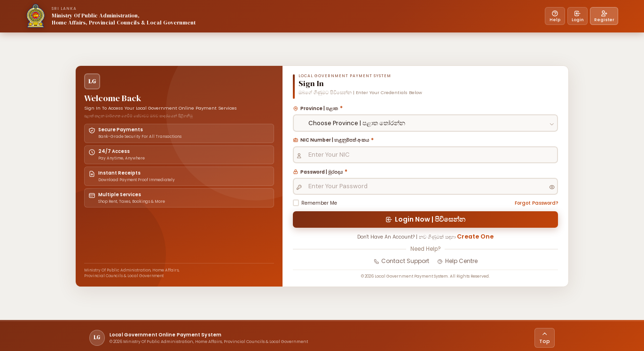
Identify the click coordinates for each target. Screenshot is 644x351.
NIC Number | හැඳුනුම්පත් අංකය (343, 138)
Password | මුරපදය (328, 171)
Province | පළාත (324, 105)
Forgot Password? (530, 204)
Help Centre (459, 268)
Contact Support (400, 268)
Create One (488, 242)
